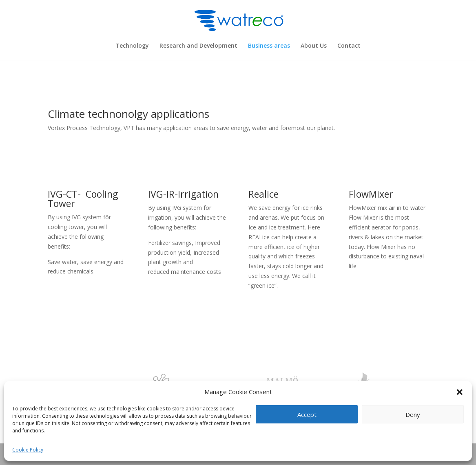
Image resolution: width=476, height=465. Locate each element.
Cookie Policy (28, 450)
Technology (132, 46)
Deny (413, 414)
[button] (460, 392)
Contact (349, 46)
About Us (314, 46)
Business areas (269, 46)
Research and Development (198, 46)
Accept (307, 414)
